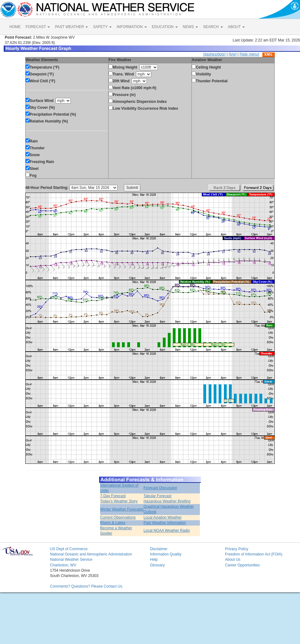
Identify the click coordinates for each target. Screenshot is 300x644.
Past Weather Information (165, 523)
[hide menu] (249, 54)
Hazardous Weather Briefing (167, 501)
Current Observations (118, 517)
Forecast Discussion (160, 488)
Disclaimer (159, 549)
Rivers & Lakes (113, 523)
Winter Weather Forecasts (122, 509)
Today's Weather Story (119, 501)
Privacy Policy (237, 549)
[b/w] (232, 54)
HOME (15, 27)
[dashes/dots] (214, 54)
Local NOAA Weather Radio (167, 531)
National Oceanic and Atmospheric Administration (91, 554)
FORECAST (38, 27)
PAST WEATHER (71, 27)
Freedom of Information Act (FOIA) (254, 554)
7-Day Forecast (113, 496)
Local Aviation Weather (162, 517)
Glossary (157, 565)
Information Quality (166, 554)
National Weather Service (71, 560)
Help (154, 560)
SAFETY (102, 27)
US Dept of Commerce (69, 549)
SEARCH (213, 27)
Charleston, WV (63, 565)
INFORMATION (132, 27)
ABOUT (236, 27)
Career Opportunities (242, 565)
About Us (232, 560)
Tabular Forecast (157, 496)
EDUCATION (165, 27)
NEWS (190, 27)
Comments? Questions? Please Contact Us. (87, 586)
